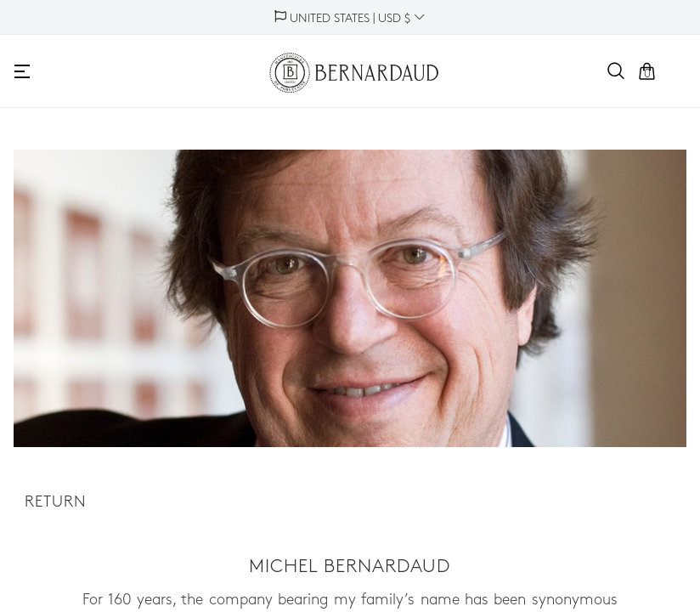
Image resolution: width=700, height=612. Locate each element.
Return (56, 503)
